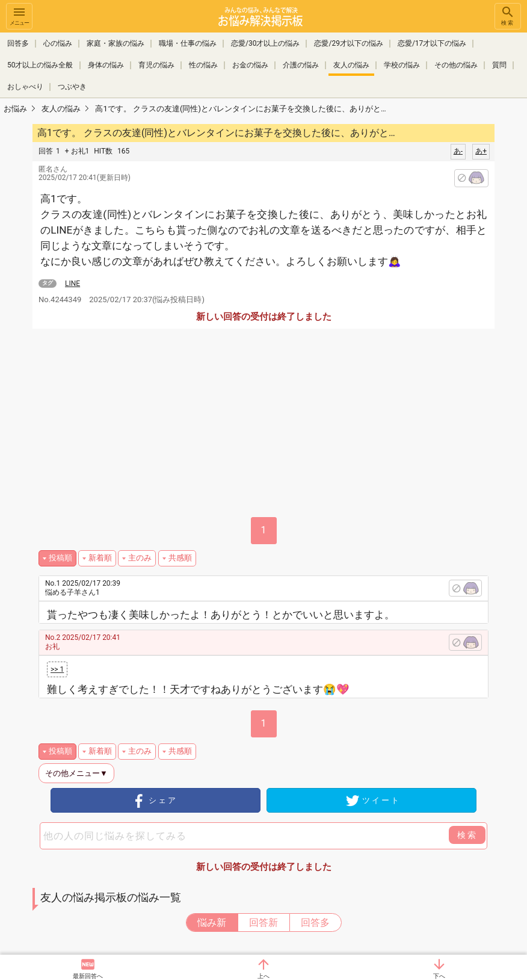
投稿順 (60, 558)
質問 (499, 65)
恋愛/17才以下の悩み (432, 43)
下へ (439, 976)
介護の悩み (301, 65)
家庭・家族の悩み (116, 43)
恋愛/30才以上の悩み (265, 43)
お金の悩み (250, 65)
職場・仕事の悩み (188, 43)
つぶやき (72, 87)
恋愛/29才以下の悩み (348, 43)
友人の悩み (351, 65)
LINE (72, 284)
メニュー (19, 15)
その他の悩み (456, 65)
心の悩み (58, 43)
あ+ (481, 151)
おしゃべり (25, 87)
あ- (458, 151)
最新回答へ (88, 976)
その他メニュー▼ (76, 773)
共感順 (180, 558)
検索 (508, 15)
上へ (263, 976)
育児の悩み (156, 65)
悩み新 (212, 923)
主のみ (140, 558)
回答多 (18, 43)
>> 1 (57, 669)
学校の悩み (402, 65)
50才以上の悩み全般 (40, 65)
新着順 (100, 558)
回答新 (263, 923)
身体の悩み (106, 65)
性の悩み (203, 65)
